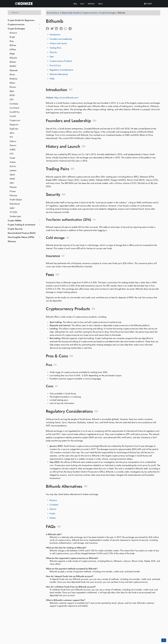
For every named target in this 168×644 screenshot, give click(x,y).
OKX (12, 183)
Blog (75, 4)
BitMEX (13, 66)
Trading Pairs (55, 48)
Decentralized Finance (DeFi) (22, 233)
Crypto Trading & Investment (21, 225)
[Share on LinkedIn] (57, 28)
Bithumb (13, 58)
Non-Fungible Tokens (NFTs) (21, 237)
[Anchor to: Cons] (56, 386)
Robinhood (15, 204)
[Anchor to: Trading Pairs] (73, 169)
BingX (12, 37)
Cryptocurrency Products (61, 61)
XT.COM (13, 212)
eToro (12, 133)
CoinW (13, 116)
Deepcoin (14, 125)
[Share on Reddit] (62, 28)
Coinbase (14, 104)
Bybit (12, 91)
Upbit (12, 208)
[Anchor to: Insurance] (63, 256)
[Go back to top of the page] (164, 640)
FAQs (52, 79)
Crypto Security (15, 229)
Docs (82, 4)
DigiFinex (14, 129)
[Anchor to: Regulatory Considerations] (96, 411)
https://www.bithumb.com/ (66, 98)
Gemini (13, 145)
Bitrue (12, 74)
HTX (12, 154)
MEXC (12, 179)
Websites (91, 4)
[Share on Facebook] (48, 28)
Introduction (55, 35)
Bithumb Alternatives (59, 74)
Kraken (13, 162)
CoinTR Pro (15, 112)
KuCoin (13, 166)
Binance (13, 33)
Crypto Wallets (15, 221)
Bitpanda (14, 70)
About (100, 4)
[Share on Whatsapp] (66, 28)
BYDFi (12, 95)
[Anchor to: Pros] (55, 365)
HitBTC (13, 150)
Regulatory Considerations (61, 70)
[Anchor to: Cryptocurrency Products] (93, 309)
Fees (52, 57)
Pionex (13, 191)
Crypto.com (15, 120)
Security (53, 52)
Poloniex (13, 195)
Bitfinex (13, 45)
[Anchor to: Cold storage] (68, 238)
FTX (11, 137)
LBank (12, 175)
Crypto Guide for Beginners (21, 20)
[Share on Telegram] (71, 28)
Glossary (12, 241)
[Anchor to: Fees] (57, 275)
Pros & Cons (55, 65)
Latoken (13, 170)
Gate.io (13, 141)
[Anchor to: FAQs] (59, 527)
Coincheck (14, 108)
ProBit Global (16, 200)
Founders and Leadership (61, 39)
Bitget (12, 54)
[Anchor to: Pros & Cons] (71, 356)
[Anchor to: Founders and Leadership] (94, 121)
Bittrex (12, 83)
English (148, 4)
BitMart (13, 62)
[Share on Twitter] (53, 28)
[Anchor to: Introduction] (71, 90)
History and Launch (58, 43)
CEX (12, 100)
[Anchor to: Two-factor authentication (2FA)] (94, 220)
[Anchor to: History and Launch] (84, 146)
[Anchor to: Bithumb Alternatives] (86, 486)
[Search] (24, 13)
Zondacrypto (15, 216)
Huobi (12, 158)
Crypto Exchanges (16, 29)
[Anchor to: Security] (64, 195)
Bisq (12, 41)
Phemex (13, 187)
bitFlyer (13, 49)
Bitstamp (13, 79)
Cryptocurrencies (16, 24)
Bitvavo (13, 87)
